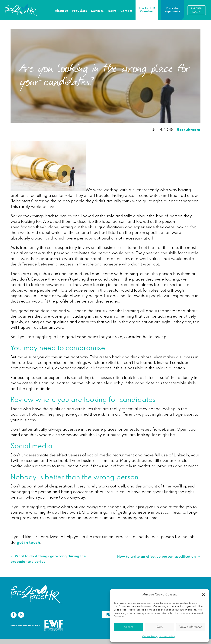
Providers (80, 11)
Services (97, 11)
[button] (203, 595)
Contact (126, 11)
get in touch (28, 542)
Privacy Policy (167, 636)
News (112, 11)
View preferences (191, 627)
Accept (129, 627)
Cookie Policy (150, 636)
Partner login (196, 10)
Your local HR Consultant (147, 10)
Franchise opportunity (173, 10)
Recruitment (189, 130)
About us (62, 11)
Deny (160, 627)
